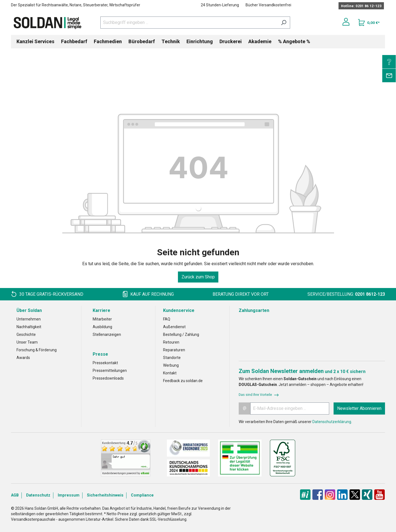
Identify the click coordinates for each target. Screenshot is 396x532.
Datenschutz (38, 495)
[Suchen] (284, 23)
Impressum (69, 495)
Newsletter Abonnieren (359, 408)
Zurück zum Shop (198, 277)
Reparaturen (174, 350)
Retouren (171, 342)
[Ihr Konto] (346, 22)
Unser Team (27, 342)
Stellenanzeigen (107, 334)
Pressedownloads (108, 378)
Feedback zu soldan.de (183, 381)
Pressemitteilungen (110, 371)
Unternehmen (29, 319)
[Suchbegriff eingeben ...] (189, 23)
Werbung (171, 365)
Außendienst (174, 327)
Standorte (172, 358)
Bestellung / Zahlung (181, 334)
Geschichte (26, 334)
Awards (23, 358)
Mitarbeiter (102, 319)
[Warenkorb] (369, 23)
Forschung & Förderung (37, 350)
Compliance (142, 495)
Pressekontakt (105, 363)
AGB (15, 495)
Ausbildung (102, 327)
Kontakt (170, 373)
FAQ (167, 319)
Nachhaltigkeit (29, 327)
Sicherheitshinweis (105, 495)
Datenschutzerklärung (332, 422)
